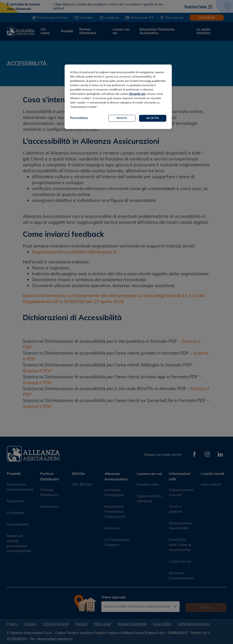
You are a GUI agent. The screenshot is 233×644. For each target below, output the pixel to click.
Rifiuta (122, 118)
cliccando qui (137, 94)
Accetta (153, 118)
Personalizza (79, 118)
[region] (118, 97)
